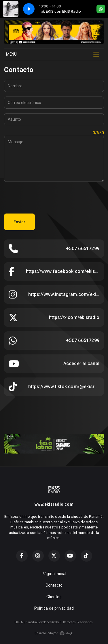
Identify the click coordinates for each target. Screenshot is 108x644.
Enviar (19, 222)
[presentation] (48, 198)
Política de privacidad (54, 608)
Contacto (54, 585)
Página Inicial (54, 574)
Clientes (54, 597)
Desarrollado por (54, 633)
